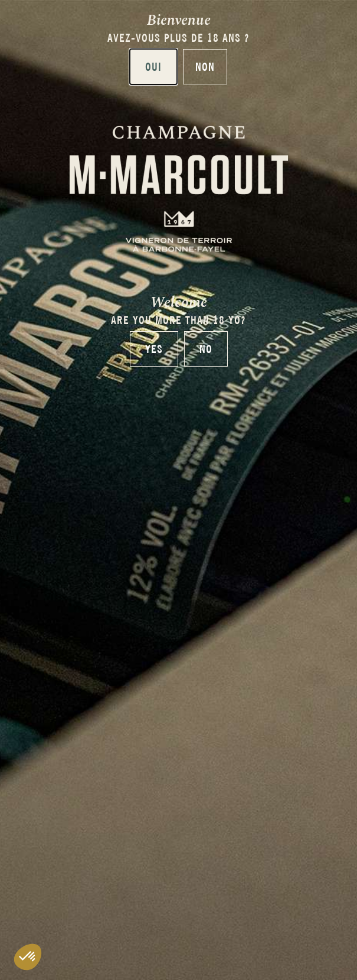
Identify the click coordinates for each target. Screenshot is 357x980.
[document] (179, 490)
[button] (28, 957)
